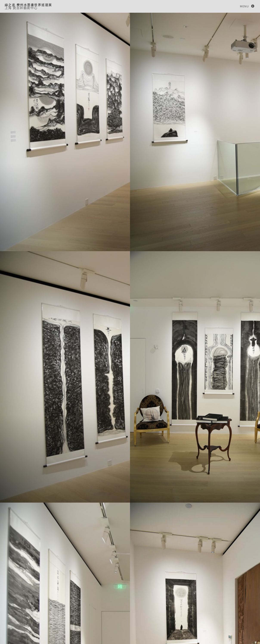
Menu (244, 6)
